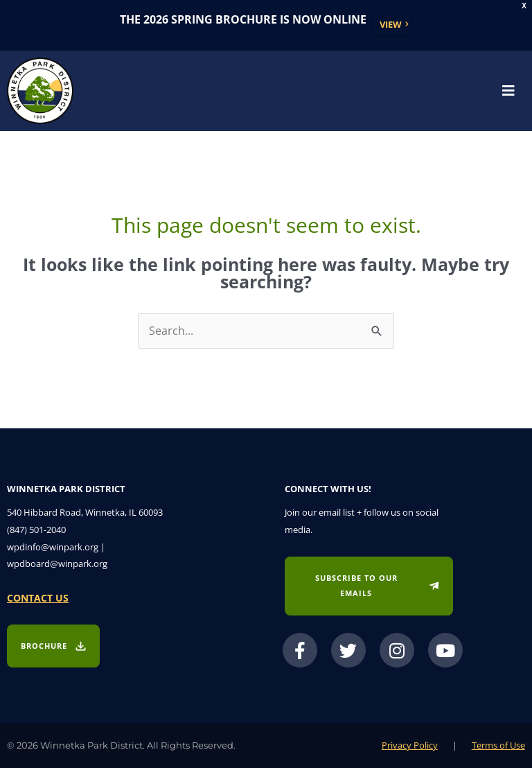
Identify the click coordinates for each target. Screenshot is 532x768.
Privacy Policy (410, 745)
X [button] (524, 6)
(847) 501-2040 (36, 530)
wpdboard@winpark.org (57, 564)
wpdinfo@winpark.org (53, 547)
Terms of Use (498, 745)
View (391, 24)
